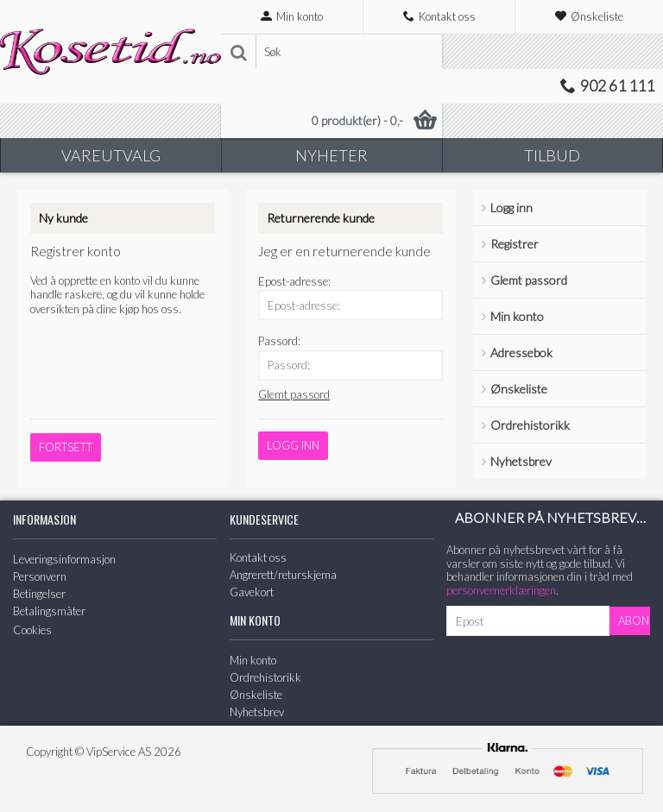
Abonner (634, 620)
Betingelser (39, 594)
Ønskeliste (519, 389)
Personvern (40, 576)
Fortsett (66, 447)
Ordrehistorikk (530, 425)
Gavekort (252, 592)
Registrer (515, 244)
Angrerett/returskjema (283, 575)
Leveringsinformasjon (64, 559)
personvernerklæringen (501, 590)
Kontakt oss (258, 557)
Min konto (517, 316)
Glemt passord (529, 280)
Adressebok (521, 352)
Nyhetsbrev (521, 461)
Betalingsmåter (49, 611)
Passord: (279, 341)
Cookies (32, 630)
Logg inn (511, 208)
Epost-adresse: (294, 281)
